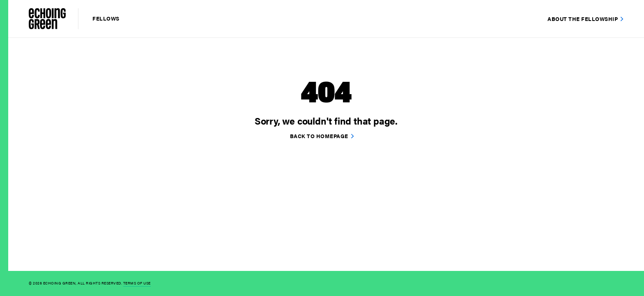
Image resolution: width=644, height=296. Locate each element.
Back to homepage (319, 136)
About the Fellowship (583, 19)
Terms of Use (137, 283)
